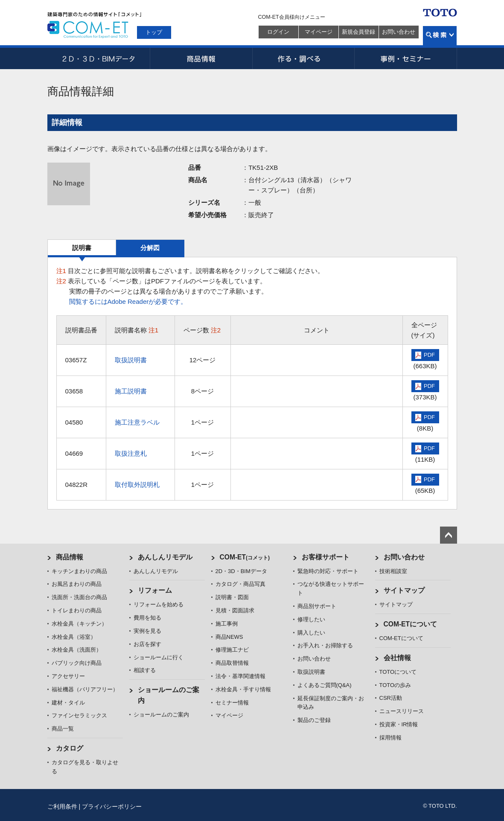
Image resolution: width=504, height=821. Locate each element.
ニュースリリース (402, 711)
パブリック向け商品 (77, 663)
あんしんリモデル (165, 557)
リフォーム (155, 590)
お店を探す (147, 644)
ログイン (278, 32)
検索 (440, 36)
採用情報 (390, 738)
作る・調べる (303, 58)
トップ (154, 32)
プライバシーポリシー (112, 806)
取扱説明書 (131, 360)
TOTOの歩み (395, 685)
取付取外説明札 (137, 485)
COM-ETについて (411, 624)
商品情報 (201, 58)
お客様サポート (326, 557)
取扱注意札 (131, 453)
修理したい (311, 619)
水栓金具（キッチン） (79, 624)
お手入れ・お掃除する (325, 645)
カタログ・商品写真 (240, 584)
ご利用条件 (62, 806)
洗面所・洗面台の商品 (79, 597)
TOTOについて (398, 672)
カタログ (70, 748)
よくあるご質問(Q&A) (325, 685)
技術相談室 (393, 571)
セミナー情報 (232, 703)
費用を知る (147, 618)
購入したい (311, 633)
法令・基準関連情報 (240, 676)
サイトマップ (404, 590)
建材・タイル (68, 703)
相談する (145, 670)
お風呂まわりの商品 (77, 584)
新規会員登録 (358, 32)
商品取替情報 (232, 663)
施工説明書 (131, 391)
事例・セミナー (406, 58)
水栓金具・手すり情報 (243, 689)
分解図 (150, 248)
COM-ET (245, 557)
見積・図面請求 (235, 610)
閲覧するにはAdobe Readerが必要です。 (128, 301)
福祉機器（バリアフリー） (85, 689)
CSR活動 (391, 698)
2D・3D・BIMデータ (99, 58)
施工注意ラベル (137, 422)
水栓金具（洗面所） (77, 650)
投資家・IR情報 (399, 724)
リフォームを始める (159, 604)
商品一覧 (63, 729)
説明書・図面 (232, 597)
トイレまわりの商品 (77, 610)
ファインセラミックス (79, 715)
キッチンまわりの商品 (79, 571)
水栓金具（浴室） (74, 637)
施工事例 (227, 624)
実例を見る (147, 631)
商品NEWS (229, 637)
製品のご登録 (314, 720)
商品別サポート (317, 606)
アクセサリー (68, 676)
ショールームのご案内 (161, 715)
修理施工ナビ (232, 650)
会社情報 (397, 658)
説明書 (82, 248)
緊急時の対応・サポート (328, 571)
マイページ (319, 32)
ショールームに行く (159, 657)
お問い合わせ (399, 32)
